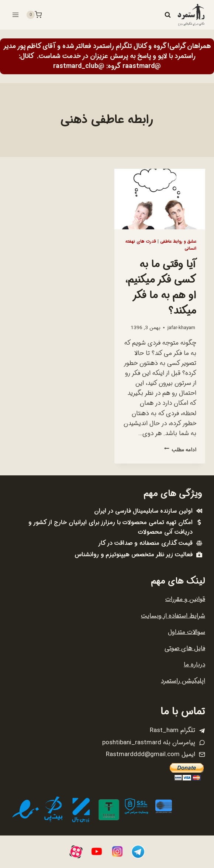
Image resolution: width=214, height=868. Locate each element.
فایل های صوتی (185, 648)
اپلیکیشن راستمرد (183, 681)
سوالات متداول (187, 632)
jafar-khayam (181, 328)
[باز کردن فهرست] (16, 15)
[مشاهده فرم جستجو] (168, 15)
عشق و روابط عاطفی (178, 242)
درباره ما (194, 665)
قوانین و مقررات (185, 599)
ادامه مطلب (180, 450)
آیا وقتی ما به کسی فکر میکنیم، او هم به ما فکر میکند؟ (161, 288)
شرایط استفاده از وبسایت (173, 616)
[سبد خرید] (34, 15)
